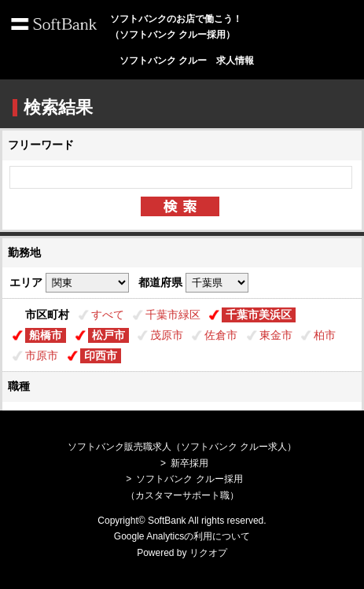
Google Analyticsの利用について (182, 536)
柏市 (325, 335)
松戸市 (108, 335)
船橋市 (46, 335)
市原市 (42, 355)
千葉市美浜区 (259, 315)
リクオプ (208, 553)
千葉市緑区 (173, 315)
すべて (108, 315)
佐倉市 (221, 335)
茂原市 (167, 335)
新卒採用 (189, 463)
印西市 (101, 355)
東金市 (276, 335)
